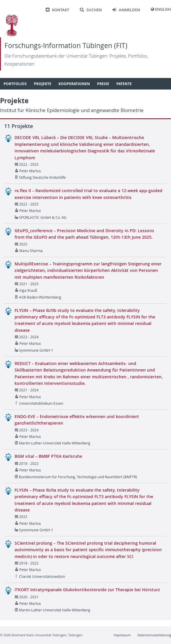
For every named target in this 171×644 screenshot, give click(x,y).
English (163, 9)
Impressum (122, 635)
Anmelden (126, 10)
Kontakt (57, 10)
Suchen (91, 10)
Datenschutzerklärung (154, 635)
